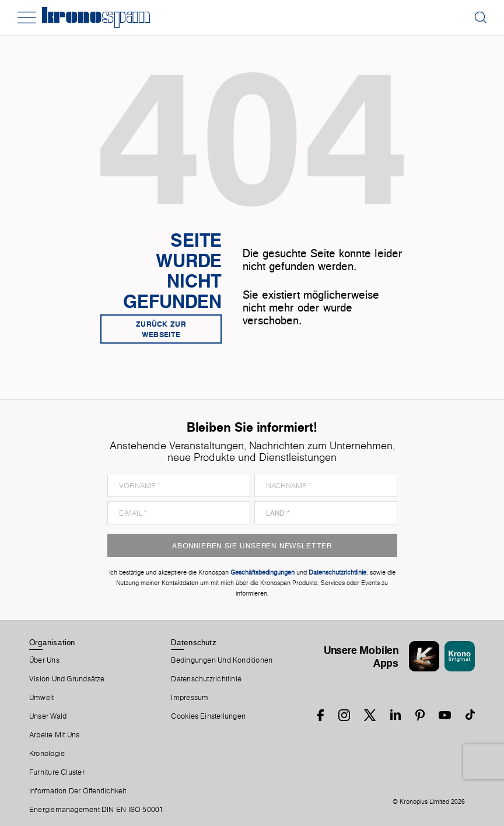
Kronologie (47, 754)
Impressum (190, 698)
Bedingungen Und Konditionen (222, 660)
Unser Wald (48, 716)
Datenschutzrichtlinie (206, 679)
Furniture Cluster (57, 772)
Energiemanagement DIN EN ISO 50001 (96, 810)
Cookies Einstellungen (208, 716)
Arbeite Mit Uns (54, 735)
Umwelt (41, 698)
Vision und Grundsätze (67, 679)
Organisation (52, 642)
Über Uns (44, 660)
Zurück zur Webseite (161, 329)
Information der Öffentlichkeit (78, 791)
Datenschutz (193, 642)
